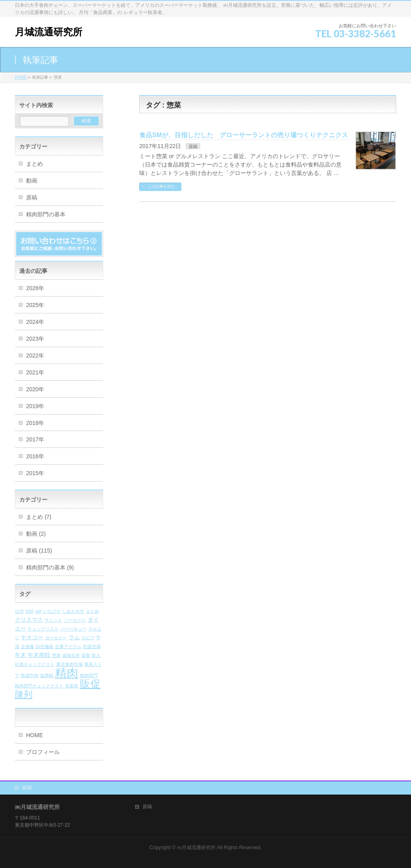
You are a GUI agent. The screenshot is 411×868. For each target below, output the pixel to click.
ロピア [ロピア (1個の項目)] (88, 638)
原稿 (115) (39, 551)
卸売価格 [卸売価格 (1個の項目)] (45, 646)
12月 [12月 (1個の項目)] (19, 611)
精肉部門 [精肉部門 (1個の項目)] (89, 675)
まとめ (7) (39, 517)
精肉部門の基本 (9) (50, 567)
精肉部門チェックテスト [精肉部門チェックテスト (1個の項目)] (39, 686)
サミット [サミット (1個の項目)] (53, 620)
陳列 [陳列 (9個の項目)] (24, 694)
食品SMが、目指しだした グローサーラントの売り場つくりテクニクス (244, 135)
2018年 (35, 423)
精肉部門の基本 (46, 214)
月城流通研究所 (49, 32)
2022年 (35, 356)
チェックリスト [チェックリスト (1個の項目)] (43, 629)
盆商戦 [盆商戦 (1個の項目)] (47, 675)
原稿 (193, 146)
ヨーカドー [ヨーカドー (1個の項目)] (56, 638)
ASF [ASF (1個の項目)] (30, 611)
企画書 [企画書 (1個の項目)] (27, 646)
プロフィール (43, 752)
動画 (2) (36, 534)
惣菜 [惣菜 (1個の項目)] (56, 655)
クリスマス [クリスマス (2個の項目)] (29, 620)
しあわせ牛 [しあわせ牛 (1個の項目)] (73, 611)
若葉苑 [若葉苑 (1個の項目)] (72, 686)
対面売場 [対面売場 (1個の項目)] (92, 646)
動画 (32, 181)
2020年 (35, 389)
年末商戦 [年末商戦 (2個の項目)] (39, 655)
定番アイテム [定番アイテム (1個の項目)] (68, 646)
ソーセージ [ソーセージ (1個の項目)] (75, 620)
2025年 (35, 305)
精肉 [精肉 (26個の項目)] (67, 673)
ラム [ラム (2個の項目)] (74, 637)
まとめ (35, 164)
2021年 (35, 372)
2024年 (35, 322)
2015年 (35, 473)
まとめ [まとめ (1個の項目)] (93, 611)
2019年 (35, 406)
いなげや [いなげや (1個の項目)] (52, 611)
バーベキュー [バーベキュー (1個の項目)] (73, 629)
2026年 (35, 288)
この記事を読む (161, 186)
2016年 (35, 456)
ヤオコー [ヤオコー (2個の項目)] (32, 637)
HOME (35, 735)
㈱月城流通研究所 (196, 848)
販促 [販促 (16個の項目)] (90, 684)
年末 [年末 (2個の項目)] (20, 655)
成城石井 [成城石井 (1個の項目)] (71, 655)
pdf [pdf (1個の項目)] (38, 611)
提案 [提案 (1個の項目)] (86, 655)
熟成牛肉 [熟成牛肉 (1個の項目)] (30, 675)
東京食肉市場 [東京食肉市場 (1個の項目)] (69, 664)
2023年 (35, 339)
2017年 (35, 439)
